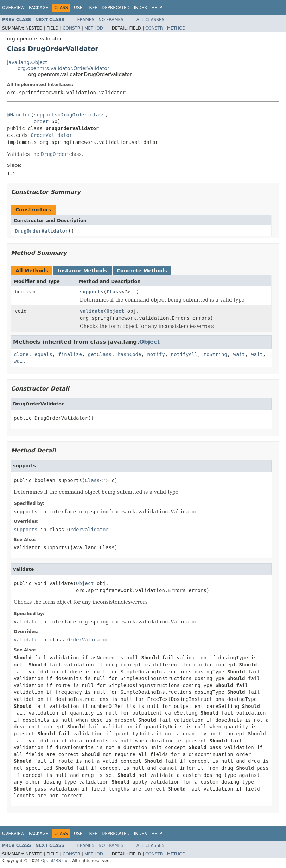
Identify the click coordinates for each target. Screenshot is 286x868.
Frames (86, 20)
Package (39, 8)
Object (116, 311)
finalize (70, 354)
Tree (92, 8)
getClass (100, 354)
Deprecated (116, 8)
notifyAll (184, 354)
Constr (71, 28)
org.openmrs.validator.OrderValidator (63, 68)
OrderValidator (51, 135)
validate (92, 311)
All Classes (150, 20)
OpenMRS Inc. (55, 861)
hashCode (129, 354)
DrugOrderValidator (42, 231)
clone (21, 354)
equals (43, 354)
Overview (13, 8)
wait (239, 354)
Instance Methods (82, 271)
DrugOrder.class (83, 115)
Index (141, 8)
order (41, 121)
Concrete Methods (142, 271)
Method (94, 28)
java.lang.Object (27, 62)
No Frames (111, 20)
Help (157, 8)
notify (156, 354)
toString (215, 354)
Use (78, 8)
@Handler (19, 115)
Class (114, 292)
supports (46, 115)
